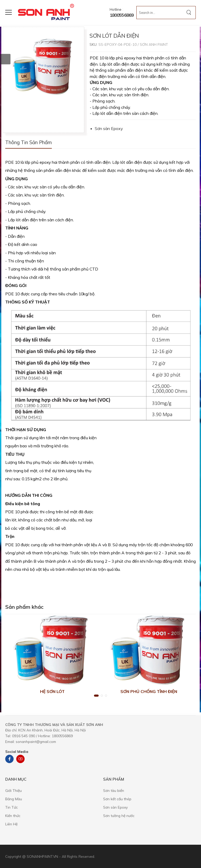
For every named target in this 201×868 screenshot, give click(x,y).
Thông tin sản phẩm (29, 142)
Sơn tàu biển (114, 790)
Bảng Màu (14, 799)
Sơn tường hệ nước (119, 816)
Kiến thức (13, 816)
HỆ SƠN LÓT (52, 691)
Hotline (116, 9)
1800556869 (122, 15)
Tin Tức (12, 807)
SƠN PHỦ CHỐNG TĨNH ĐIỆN (149, 691)
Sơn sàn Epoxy (115, 807)
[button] (96, 696)
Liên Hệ (11, 824)
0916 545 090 (24, 736)
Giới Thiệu (13, 790)
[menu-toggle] (9, 12)
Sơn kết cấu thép (117, 799)
